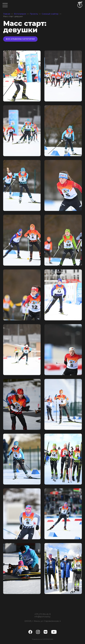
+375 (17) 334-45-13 (42, 614)
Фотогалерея (20, 14)
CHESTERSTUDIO (48, 639)
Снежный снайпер (50, 14)
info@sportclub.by (42, 617)
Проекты (34, 14)
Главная (7, 14)
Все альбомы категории (20, 39)
